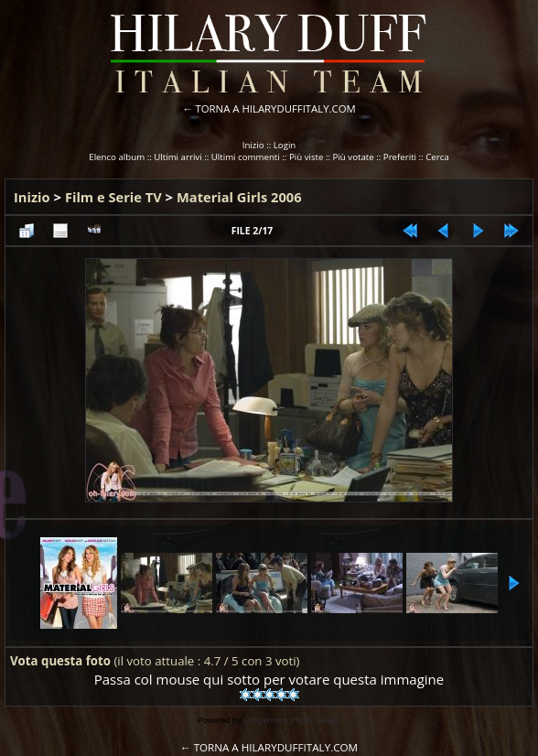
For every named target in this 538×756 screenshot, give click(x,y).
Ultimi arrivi (178, 157)
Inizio (253, 145)
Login (285, 145)
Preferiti (400, 157)
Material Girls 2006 (239, 197)
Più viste (307, 157)
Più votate (354, 157)
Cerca (437, 157)
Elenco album (117, 157)
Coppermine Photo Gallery (292, 720)
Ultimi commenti (246, 157)
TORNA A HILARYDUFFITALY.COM (276, 108)
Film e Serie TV (113, 197)
